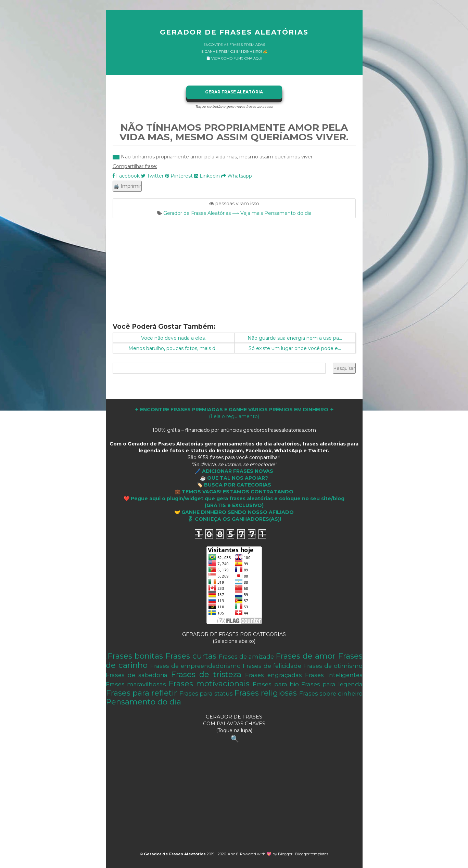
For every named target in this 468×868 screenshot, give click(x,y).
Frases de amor (306, 656)
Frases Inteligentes (334, 675)
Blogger (286, 854)
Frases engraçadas (273, 675)
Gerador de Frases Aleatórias (234, 32)
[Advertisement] (234, 266)
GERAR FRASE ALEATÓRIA (234, 92)
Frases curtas (191, 656)
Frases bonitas (135, 656)
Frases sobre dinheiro (331, 694)
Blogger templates (312, 854)
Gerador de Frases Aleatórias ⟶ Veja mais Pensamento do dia (237, 213)
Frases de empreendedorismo (195, 666)
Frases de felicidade (272, 666)
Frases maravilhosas (136, 684)
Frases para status (206, 694)
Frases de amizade (246, 657)
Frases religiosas (265, 693)
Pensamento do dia (143, 702)
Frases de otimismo (333, 666)
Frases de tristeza (206, 674)
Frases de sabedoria (137, 675)
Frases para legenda (332, 684)
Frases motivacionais (209, 684)
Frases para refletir (142, 693)
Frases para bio (276, 684)
